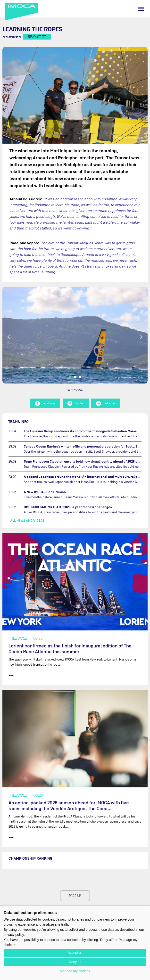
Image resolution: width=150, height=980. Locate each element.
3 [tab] (80, 377)
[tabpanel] (75, 335)
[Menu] (141, 9)
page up (75, 896)
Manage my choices (75, 971)
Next (141, 337)
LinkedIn (106, 403)
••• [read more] (11, 676)
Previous (9, 337)
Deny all (75, 962)
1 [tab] (70, 377)
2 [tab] (75, 377)
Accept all (75, 953)
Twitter (76, 403)
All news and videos (27, 521)
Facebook (45, 403)
